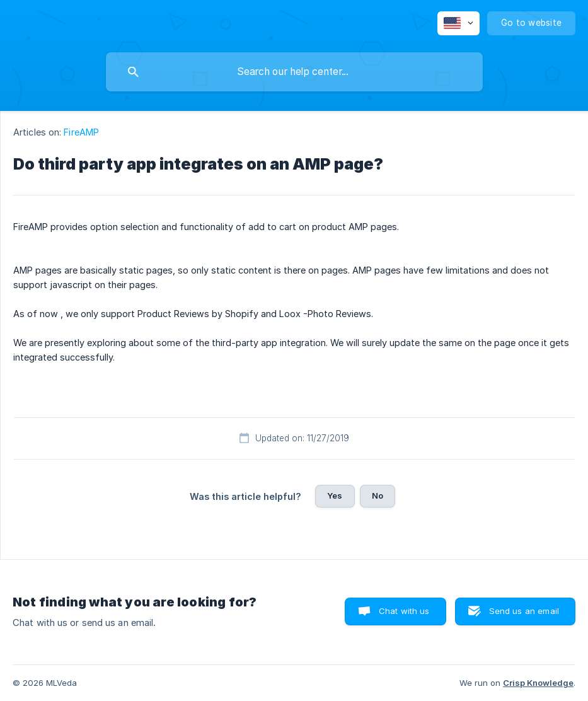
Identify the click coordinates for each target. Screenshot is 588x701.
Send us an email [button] (524, 611)
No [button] (378, 495)
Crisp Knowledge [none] (538, 683)
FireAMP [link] (81, 132)
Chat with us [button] (404, 611)
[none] (458, 23)
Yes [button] (335, 495)
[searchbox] (294, 72)
